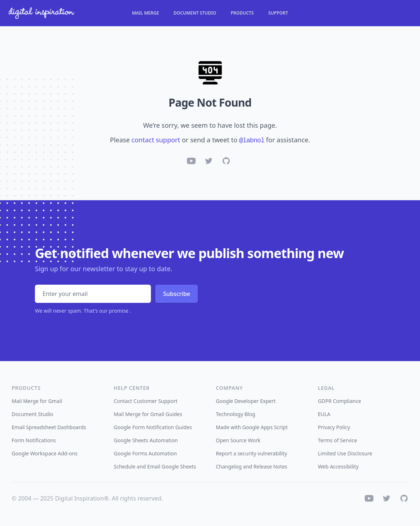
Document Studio (195, 13)
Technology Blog (236, 414)
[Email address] (93, 294)
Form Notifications (34, 440)
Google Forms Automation (145, 453)
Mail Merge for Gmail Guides (148, 414)
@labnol (252, 141)
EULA (324, 414)
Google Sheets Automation (146, 440)
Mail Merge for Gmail (37, 401)
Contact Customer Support (146, 401)
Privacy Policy (334, 427)
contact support (156, 140)
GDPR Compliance (339, 401)
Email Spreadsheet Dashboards (49, 427)
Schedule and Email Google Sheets (155, 466)
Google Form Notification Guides (153, 427)
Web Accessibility (338, 466)
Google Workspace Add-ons (45, 453)
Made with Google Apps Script (252, 427)
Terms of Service (337, 440)
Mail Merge (145, 13)
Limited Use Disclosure (345, 453)
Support (278, 13)
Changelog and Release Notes (252, 466)
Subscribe (177, 294)
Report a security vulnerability (252, 453)
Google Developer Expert (246, 401)
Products (242, 13)
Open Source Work (238, 440)
